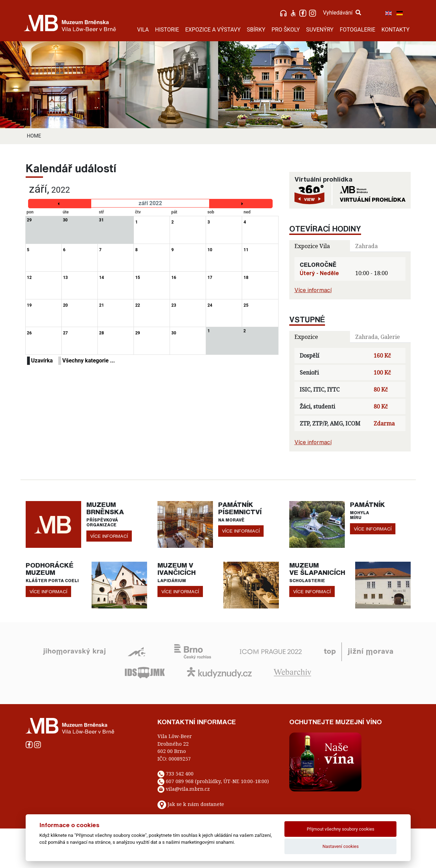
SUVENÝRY (320, 30)
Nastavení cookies (341, 846)
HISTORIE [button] (167, 30)
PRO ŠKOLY (286, 30)
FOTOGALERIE (357, 30)
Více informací (313, 290)
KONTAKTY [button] (396, 30)
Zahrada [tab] (366, 246)
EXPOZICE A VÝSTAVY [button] (213, 30)
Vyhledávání (342, 13)
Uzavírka (42, 361)
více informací (109, 536)
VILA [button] (143, 30)
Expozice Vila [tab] (312, 246)
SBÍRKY (256, 30)
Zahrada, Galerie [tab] (378, 337)
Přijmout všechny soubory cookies (341, 829)
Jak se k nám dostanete (196, 804)
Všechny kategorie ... (89, 361)
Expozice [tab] (306, 337)
